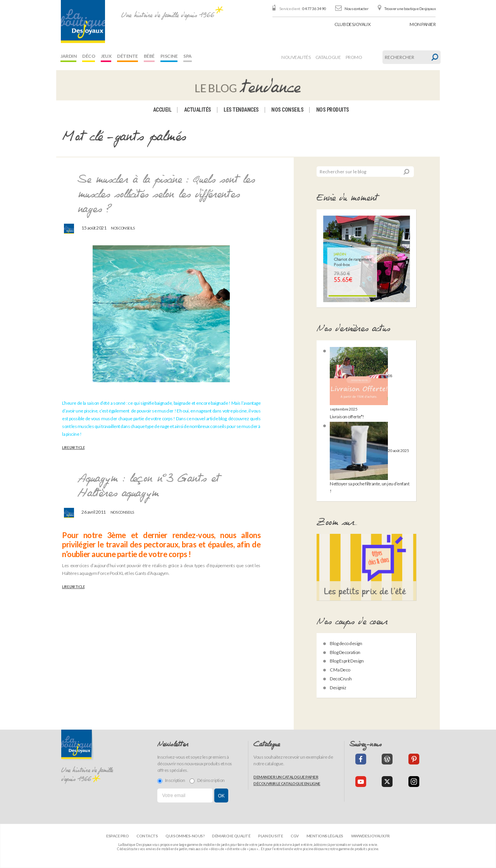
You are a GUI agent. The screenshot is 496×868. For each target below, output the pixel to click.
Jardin (68, 56)
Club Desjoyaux (352, 24)
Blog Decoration (345, 652)
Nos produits (333, 110)
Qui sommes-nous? (185, 836)
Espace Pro (117, 836)
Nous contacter (356, 9)
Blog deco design (346, 643)
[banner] (83, 22)
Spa (188, 56)
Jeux (106, 56)
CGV (295, 836)
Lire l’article (73, 448)
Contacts (147, 836)
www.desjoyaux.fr (370, 836)
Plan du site (270, 836)
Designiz (338, 688)
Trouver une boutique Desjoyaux (410, 9)
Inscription (171, 780)
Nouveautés (296, 57)
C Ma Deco (340, 670)
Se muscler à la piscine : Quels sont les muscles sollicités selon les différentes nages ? (166, 195)
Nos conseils (287, 110)
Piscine (169, 56)
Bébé (149, 56)
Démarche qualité (231, 836)
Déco (89, 56)
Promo (354, 57)
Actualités (198, 110)
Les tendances (241, 110)
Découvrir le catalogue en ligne (287, 783)
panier (423, 24)
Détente (127, 56)
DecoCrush (341, 679)
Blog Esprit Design (347, 661)
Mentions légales (325, 836)
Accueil (162, 110)
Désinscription (207, 780)
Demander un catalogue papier (286, 777)
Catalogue (328, 57)
